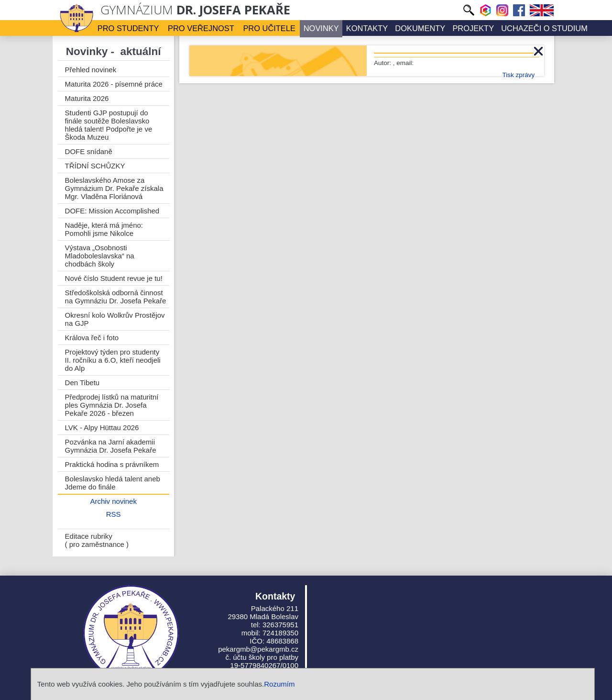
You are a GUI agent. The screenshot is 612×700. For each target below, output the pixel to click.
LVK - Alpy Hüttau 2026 (102, 428)
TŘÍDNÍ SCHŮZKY (95, 166)
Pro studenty (130, 28)
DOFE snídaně (89, 151)
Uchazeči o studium (541, 28)
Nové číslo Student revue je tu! (114, 278)
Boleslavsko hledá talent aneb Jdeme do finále (113, 483)
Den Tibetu (82, 383)
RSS (114, 514)
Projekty (470, 28)
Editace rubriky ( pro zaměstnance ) (97, 540)
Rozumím (279, 684)
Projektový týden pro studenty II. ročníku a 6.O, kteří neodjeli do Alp (113, 360)
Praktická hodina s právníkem (112, 464)
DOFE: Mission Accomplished (112, 211)
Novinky (321, 28)
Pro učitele (270, 28)
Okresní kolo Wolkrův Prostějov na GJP (115, 319)
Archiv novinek (113, 501)
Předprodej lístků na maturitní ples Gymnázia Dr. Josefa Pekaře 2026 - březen (112, 405)
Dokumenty (418, 28)
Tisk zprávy (518, 75)
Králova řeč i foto (92, 338)
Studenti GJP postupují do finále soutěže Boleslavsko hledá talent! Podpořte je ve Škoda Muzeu (109, 125)
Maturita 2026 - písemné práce (114, 84)
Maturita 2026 (87, 98)
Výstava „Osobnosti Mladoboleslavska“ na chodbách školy (100, 256)
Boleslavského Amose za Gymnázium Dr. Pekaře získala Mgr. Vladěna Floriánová (114, 188)
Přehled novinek (91, 70)
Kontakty (366, 28)
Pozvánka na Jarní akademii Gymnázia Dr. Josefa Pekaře (111, 446)
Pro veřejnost (202, 28)
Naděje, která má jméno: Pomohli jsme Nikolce (104, 229)
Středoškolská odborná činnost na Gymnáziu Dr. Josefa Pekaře (116, 297)
